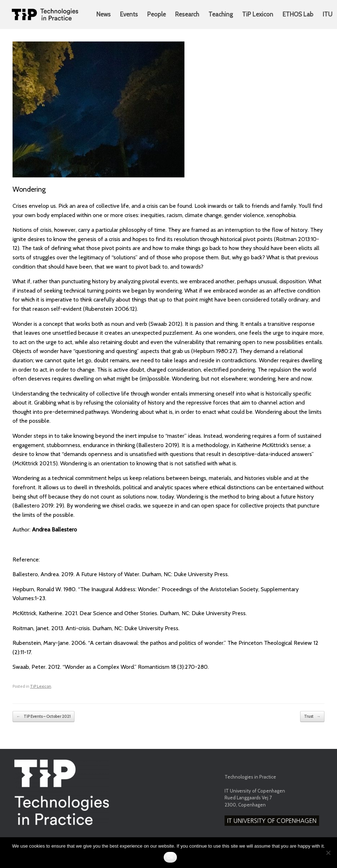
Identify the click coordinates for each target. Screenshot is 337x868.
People (157, 14)
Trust (312, 717)
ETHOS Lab (298, 14)
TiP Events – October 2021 (44, 717)
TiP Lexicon (258, 14)
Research (187, 14)
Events (129, 14)
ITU (328, 14)
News (103, 14)
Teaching (221, 14)
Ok (170, 857)
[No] (328, 853)
